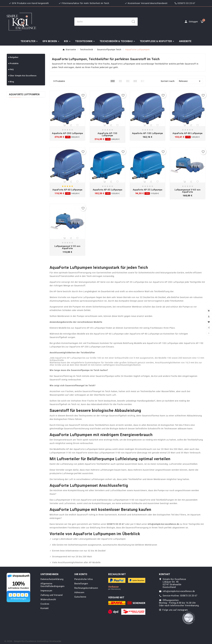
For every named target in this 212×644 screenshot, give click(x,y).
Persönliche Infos (84, 579)
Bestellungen (81, 584)
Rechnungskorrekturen (86, 588)
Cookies (45, 604)
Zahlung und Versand (52, 595)
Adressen (79, 592)
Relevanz (190, 81)
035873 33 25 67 (186, 3)
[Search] (133, 22)
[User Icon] (191, 22)
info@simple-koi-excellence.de (163, 524)
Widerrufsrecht (48, 599)
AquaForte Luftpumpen (24, 94)
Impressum (46, 591)
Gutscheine (80, 597)
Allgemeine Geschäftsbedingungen (52, 585)
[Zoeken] (102, 22)
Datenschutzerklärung (52, 579)
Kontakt (45, 608)
